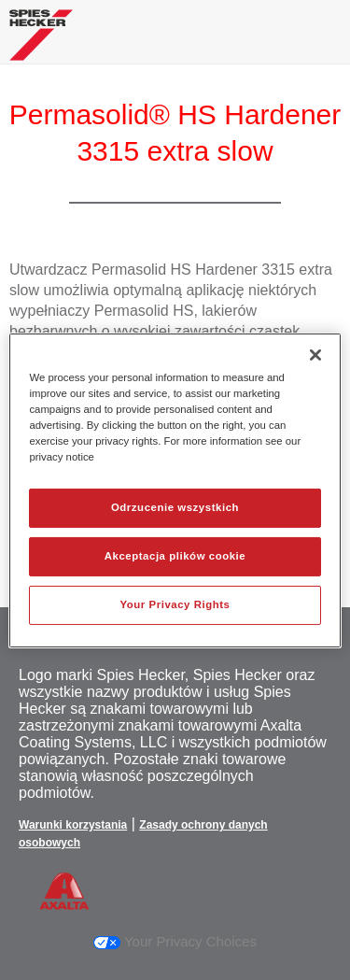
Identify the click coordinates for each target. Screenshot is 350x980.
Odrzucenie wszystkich (175, 507)
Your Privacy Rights (175, 604)
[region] (175, 490)
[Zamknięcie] (315, 354)
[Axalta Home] (41, 43)
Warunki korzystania (73, 825)
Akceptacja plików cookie (175, 556)
